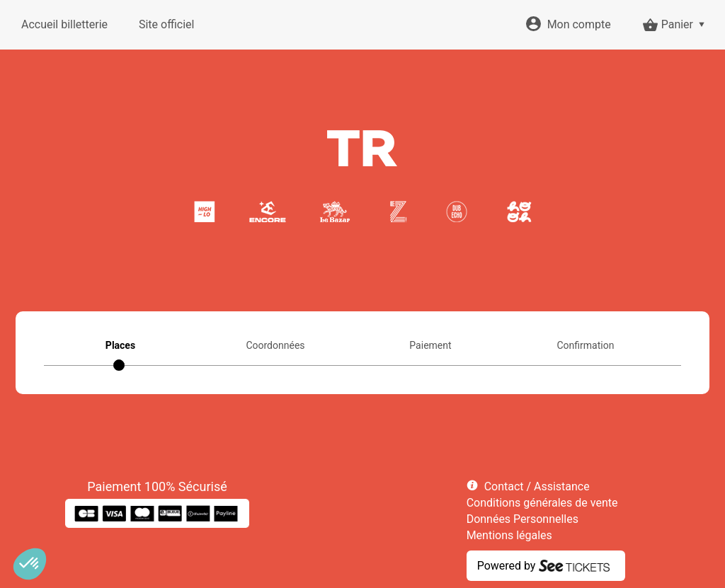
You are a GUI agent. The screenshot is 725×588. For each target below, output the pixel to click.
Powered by (507, 566)
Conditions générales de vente (542, 503)
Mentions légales (509, 535)
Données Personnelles (523, 519)
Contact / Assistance (537, 486)
